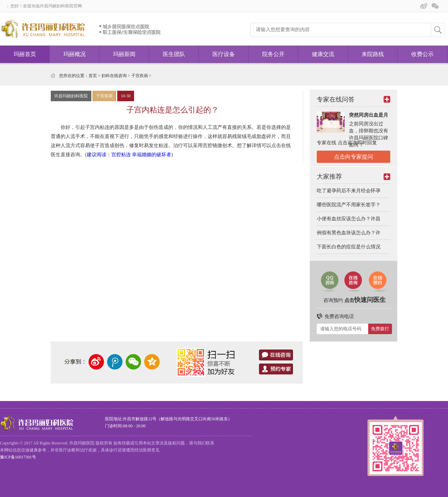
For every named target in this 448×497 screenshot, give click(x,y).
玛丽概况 (75, 54)
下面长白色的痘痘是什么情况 (349, 247)
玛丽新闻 (124, 54)
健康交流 (323, 54)
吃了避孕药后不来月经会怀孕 (349, 191)
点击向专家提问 (353, 157)
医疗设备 (224, 54)
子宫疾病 (140, 76)
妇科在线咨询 (114, 76)
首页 (93, 76)
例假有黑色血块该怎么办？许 (349, 233)
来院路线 (373, 54)
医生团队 (174, 54)
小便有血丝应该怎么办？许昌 (349, 219)
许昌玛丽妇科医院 (71, 96)
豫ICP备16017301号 (18, 457)
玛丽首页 (25, 54)
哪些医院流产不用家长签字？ (349, 205)
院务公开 (273, 54)
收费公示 (422, 54)
